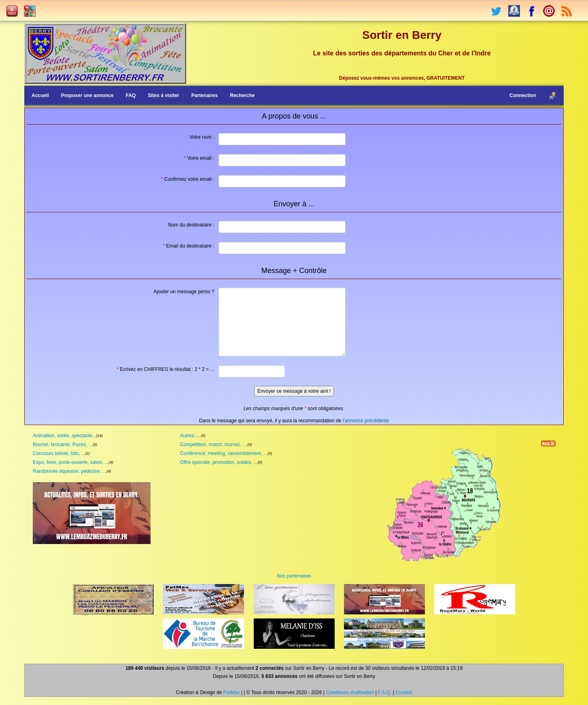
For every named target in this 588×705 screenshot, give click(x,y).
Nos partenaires (294, 576)
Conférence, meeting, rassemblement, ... (224, 453)
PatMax (232, 692)
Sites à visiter (163, 95)
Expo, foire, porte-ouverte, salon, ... (71, 462)
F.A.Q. (385, 692)
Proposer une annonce (87, 95)
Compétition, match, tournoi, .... (214, 445)
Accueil (40, 95)
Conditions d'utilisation (350, 692)
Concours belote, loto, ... (59, 453)
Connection (523, 95)
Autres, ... (190, 436)
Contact (404, 692)
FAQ (131, 95)
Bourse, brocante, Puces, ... (63, 445)
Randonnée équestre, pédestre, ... (70, 471)
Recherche (242, 95)
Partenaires (205, 95)
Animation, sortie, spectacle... (65, 436)
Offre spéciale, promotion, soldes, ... (219, 462)
